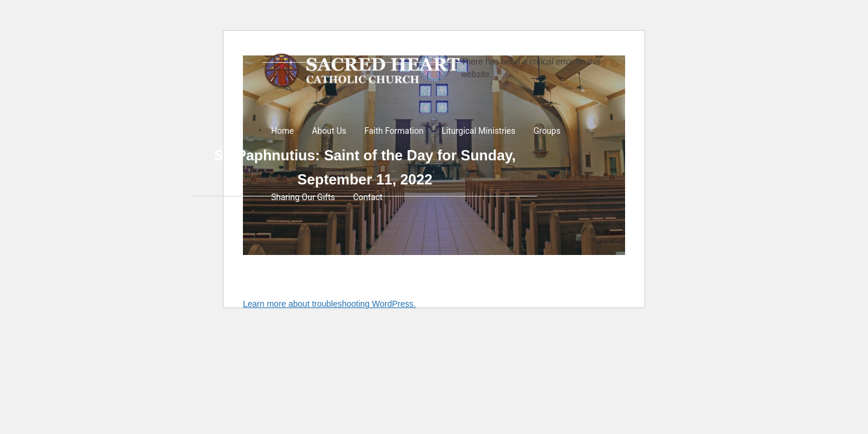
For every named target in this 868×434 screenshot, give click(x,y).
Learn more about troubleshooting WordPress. (329, 304)
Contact (368, 197)
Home (283, 131)
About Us (329, 131)
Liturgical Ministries (479, 131)
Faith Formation (394, 131)
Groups (547, 131)
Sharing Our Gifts (303, 197)
